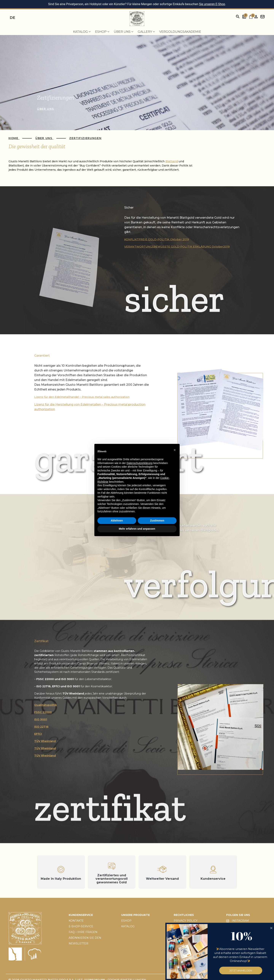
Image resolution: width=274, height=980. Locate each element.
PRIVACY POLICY (186, 921)
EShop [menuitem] (102, 32)
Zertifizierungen (85, 138)
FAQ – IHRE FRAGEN (83, 932)
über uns (45, 109)
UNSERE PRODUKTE (135, 915)
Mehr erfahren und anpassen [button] (137, 529)
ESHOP (126, 921)
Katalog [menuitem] (82, 32)
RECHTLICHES (184, 915)
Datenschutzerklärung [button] (139, 463)
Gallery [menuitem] (146, 32)
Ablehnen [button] (117, 521)
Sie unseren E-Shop (212, 4)
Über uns (44, 138)
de (12, 18)
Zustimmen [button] (157, 521)
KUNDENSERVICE (81, 915)
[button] (175, 450)
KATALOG (128, 926)
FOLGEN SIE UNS (238, 915)
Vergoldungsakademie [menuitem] (180, 32)
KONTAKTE (76, 921)
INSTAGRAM (238, 921)
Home (14, 138)
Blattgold (172, 161)
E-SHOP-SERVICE (81, 926)
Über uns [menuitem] (123, 32)
